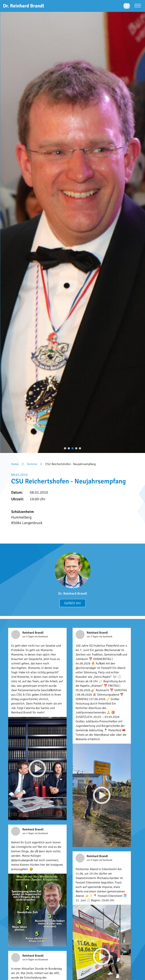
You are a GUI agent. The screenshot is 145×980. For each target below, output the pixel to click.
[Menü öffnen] (138, 6)
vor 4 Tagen (29, 833)
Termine (32, 464)
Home (15, 464)
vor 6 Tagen (93, 860)
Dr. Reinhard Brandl (73, 593)
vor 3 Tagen (29, 637)
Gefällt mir (73, 603)
